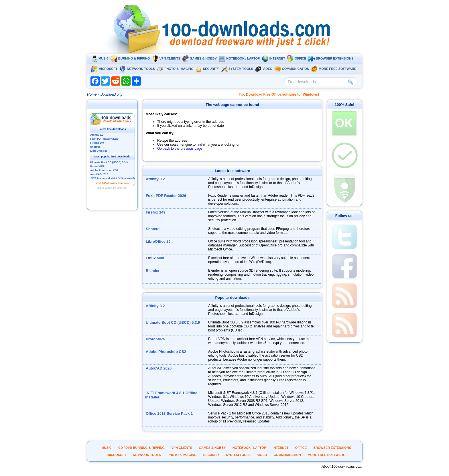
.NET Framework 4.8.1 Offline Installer (171, 395)
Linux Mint (155, 258)
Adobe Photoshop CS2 (166, 352)
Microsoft (104, 69)
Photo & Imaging (175, 69)
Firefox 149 (156, 212)
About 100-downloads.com (342, 467)
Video (264, 69)
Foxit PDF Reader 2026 (166, 196)
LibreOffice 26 (158, 241)
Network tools (137, 69)
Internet (273, 58)
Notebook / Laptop (239, 58)
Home (92, 94)
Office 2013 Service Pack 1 (169, 413)
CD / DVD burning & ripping (141, 448)
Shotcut (153, 229)
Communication (292, 69)
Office (297, 58)
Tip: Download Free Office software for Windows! (279, 94)
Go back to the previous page (180, 149)
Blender (153, 271)
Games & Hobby (199, 58)
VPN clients (166, 58)
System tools (237, 69)
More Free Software (334, 69)
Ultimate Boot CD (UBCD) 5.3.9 (173, 322)
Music (100, 58)
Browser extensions (331, 58)
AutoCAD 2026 (159, 368)
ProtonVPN (156, 339)
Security (207, 69)
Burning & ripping (130, 58)
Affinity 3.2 (155, 179)
